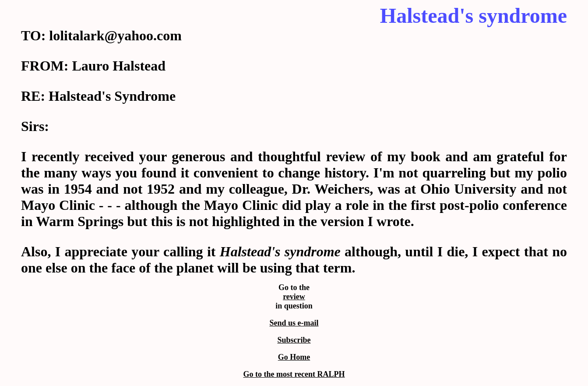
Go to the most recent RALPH (294, 374)
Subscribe (294, 340)
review (294, 297)
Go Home (294, 357)
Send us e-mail (294, 323)
